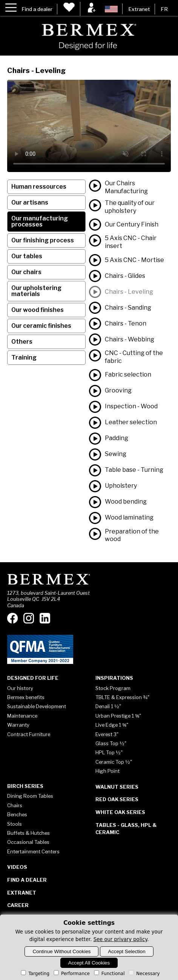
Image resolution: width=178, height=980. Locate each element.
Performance (71, 974)
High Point (107, 771)
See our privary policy (120, 939)
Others (22, 342)
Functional (109, 974)
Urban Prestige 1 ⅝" (118, 716)
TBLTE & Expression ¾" (122, 697)
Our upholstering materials (36, 291)
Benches (17, 814)
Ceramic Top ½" (114, 762)
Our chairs (26, 272)
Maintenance (22, 716)
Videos (17, 867)
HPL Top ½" (109, 752)
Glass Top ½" (111, 743)
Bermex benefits (26, 697)
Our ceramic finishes (41, 326)
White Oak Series (120, 812)
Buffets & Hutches (28, 833)
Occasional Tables (28, 842)
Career (18, 905)
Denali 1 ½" (108, 706)
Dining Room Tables (30, 796)
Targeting (35, 974)
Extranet (139, 9)
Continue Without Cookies (61, 951)
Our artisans (30, 202)
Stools (15, 824)
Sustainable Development (37, 706)
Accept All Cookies (89, 963)
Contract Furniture (29, 734)
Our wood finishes (38, 310)
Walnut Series (117, 787)
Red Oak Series (117, 799)
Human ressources (39, 187)
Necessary (143, 974)
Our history (20, 688)
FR (164, 9)
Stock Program (113, 688)
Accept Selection (127, 951)
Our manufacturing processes (40, 221)
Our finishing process (43, 240)
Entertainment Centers (33, 851)
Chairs (15, 805)
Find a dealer (37, 9)
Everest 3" (107, 734)
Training (24, 357)
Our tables (27, 256)
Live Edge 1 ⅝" (112, 725)
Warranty (18, 725)
